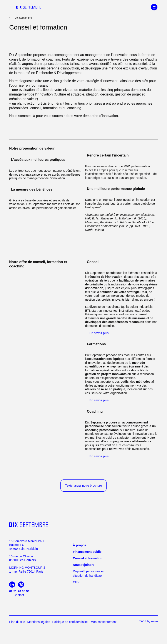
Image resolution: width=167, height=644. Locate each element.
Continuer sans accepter (83, 346)
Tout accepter (83, 328)
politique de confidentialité (83, 308)
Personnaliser (83, 339)
